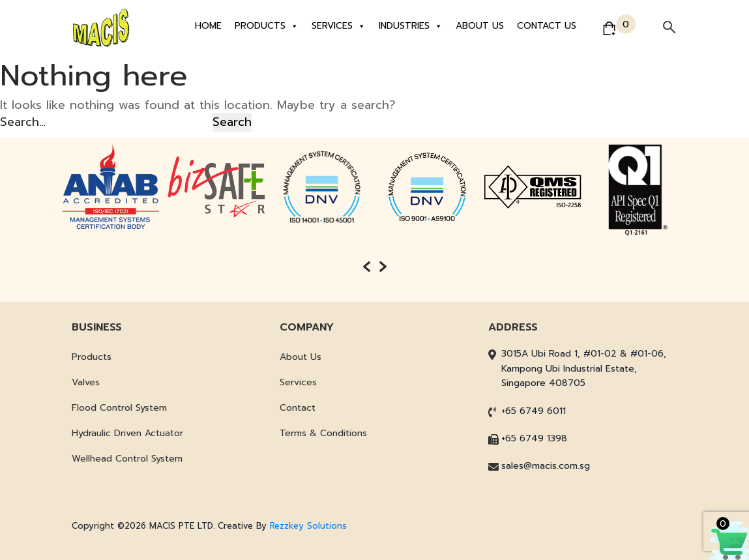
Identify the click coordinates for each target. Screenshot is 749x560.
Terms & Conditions (323, 433)
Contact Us (547, 26)
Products (267, 26)
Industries (411, 26)
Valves (86, 382)
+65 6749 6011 (534, 411)
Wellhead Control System (127, 459)
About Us (480, 26)
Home (208, 26)
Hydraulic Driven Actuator (127, 433)
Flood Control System (119, 408)
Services (339, 26)
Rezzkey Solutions (308, 526)
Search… (23, 122)
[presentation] (367, 267)
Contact (298, 408)
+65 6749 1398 (534, 438)
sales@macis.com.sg (546, 466)
